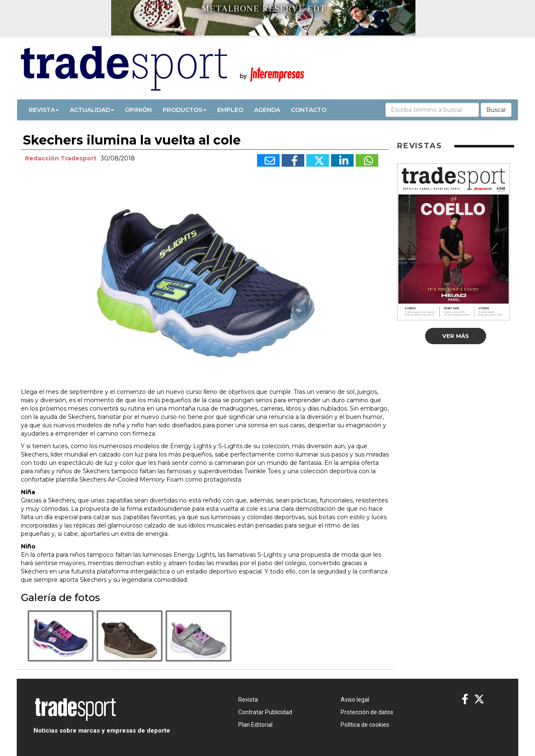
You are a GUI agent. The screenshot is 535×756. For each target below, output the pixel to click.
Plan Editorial (255, 725)
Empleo (230, 110)
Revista (44, 110)
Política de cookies (365, 725)
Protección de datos (367, 712)
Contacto (309, 110)
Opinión (138, 110)
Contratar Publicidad (265, 712)
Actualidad (92, 110)
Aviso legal (355, 700)
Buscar (496, 110)
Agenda (267, 110)
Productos (185, 110)
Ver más (456, 336)
